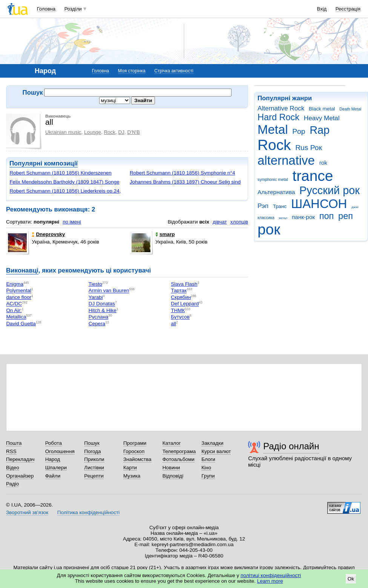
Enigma (15, 284)
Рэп (263, 206)
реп (346, 216)
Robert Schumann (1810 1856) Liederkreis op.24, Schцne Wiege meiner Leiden (65, 194)
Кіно (206, 468)
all (173, 324)
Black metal (322, 109)
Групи (208, 476)
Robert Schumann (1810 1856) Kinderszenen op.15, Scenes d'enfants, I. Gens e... (60, 176)
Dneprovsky (48, 234)
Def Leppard (185, 304)
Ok (351, 579)
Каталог (172, 443)
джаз (355, 207)
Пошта (14, 443)
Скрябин (181, 297)
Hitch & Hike (103, 310)
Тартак (179, 291)
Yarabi (96, 297)
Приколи (94, 459)
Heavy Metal (322, 118)
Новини (171, 468)
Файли (53, 476)
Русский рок (330, 190)
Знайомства (137, 459)
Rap (320, 130)
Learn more (270, 581)
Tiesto (95, 284)
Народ (53, 459)
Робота (54, 443)
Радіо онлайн (291, 446)
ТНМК (178, 310)
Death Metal (350, 109)
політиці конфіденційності (271, 575)
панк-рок (303, 217)
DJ (121, 132)
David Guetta (21, 324)
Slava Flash (184, 284)
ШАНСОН (319, 204)
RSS (11, 451)
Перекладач (20, 459)
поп (327, 216)
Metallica (16, 317)
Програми (135, 443)
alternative (286, 160)
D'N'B (133, 132)
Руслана (98, 317)
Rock (274, 145)
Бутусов (180, 317)
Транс (280, 206)
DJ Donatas (102, 304)
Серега (97, 324)
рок (269, 229)
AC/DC (14, 304)
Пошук (92, 443)
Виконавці (22, 270)
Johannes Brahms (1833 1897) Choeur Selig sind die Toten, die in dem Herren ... (185, 185)
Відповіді (173, 476)
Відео (13, 468)
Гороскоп (134, 451)
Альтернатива (276, 192)
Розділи (73, 9)
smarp (165, 234)
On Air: (14, 310)
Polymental (18, 291)
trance (313, 176)
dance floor (19, 297)
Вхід (322, 9)
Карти (130, 468)
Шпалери (56, 468)
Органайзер (20, 476)
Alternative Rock (281, 108)
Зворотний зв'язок (27, 512)
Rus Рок (309, 148)
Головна (46, 9)
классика (266, 217)
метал (283, 218)
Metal (273, 129)
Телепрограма (179, 451)
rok (323, 163)
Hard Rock (278, 117)
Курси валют (216, 451)
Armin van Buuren (109, 291)
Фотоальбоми (179, 459)
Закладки (212, 443)
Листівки (94, 468)
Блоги (208, 459)
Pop (299, 131)
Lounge (93, 132)
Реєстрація (348, 9)
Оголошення (60, 451)
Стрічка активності (174, 71)
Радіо (12, 484)
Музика (132, 476)
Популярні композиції (44, 163)
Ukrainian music (63, 132)
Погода (92, 451)
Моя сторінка (132, 71)
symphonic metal (273, 179)
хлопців (239, 222)
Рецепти (94, 476)
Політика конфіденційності (88, 512)
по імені (72, 222)
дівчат (220, 222)
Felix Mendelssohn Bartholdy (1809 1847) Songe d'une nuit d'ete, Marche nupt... (64, 185)
